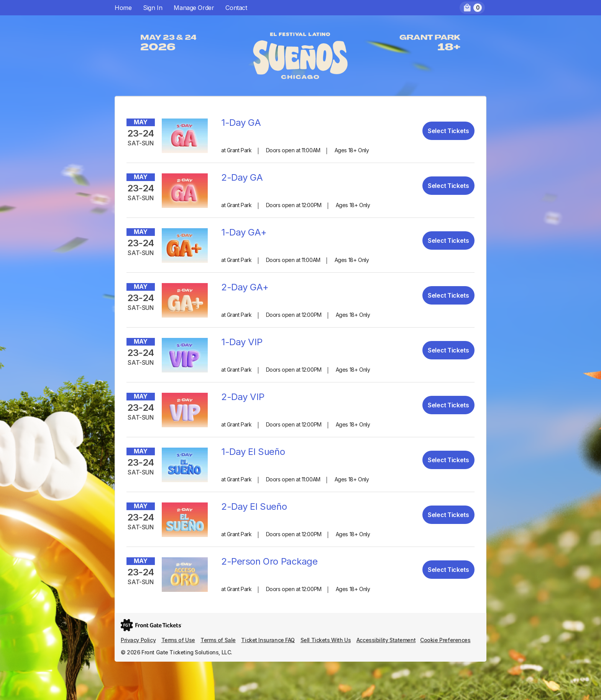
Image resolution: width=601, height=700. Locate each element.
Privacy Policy (138, 640)
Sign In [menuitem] (153, 8)
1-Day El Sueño (253, 452)
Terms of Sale (218, 640)
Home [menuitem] (123, 8)
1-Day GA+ (244, 232)
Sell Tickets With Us (326, 640)
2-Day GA (242, 177)
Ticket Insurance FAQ (268, 640)
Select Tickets (448, 131)
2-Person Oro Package (269, 561)
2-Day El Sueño (254, 506)
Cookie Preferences (445, 640)
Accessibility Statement (386, 640)
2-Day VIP (243, 397)
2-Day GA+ (245, 287)
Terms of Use (178, 640)
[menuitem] (472, 8)
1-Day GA (241, 123)
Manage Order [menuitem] (194, 8)
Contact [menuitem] (236, 8)
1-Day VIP (242, 342)
